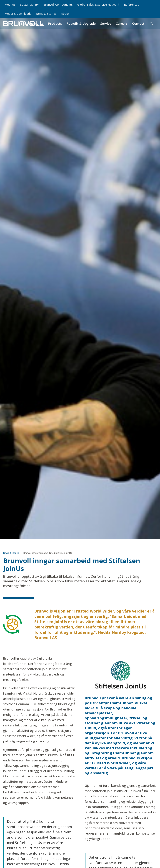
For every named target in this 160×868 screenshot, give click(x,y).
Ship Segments (32, 24)
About (65, 14)
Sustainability (29, 5)
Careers (122, 24)
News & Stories (46, 14)
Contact (138, 24)
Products (55, 24)
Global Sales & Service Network (98, 5)
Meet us (10, 5)
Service (106, 24)
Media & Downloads (18, 14)
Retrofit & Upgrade (81, 24)
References (131, 5)
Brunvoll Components (58, 5)
